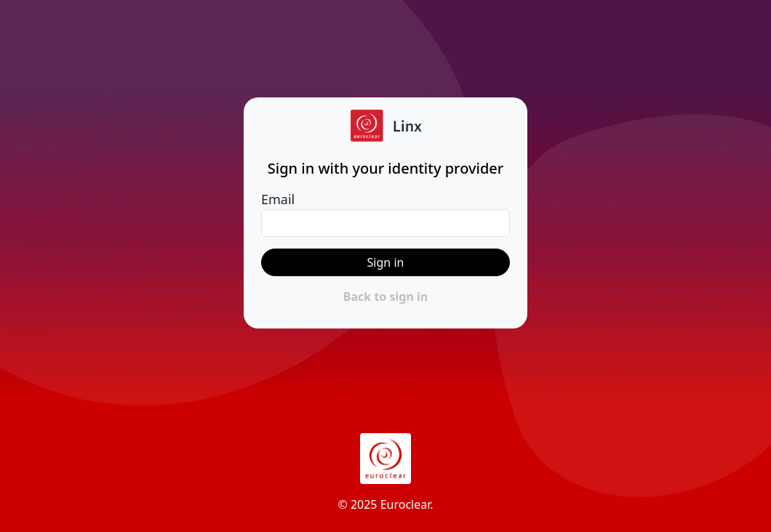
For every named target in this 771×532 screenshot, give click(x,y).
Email (278, 199)
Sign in (386, 262)
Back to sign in (385, 297)
